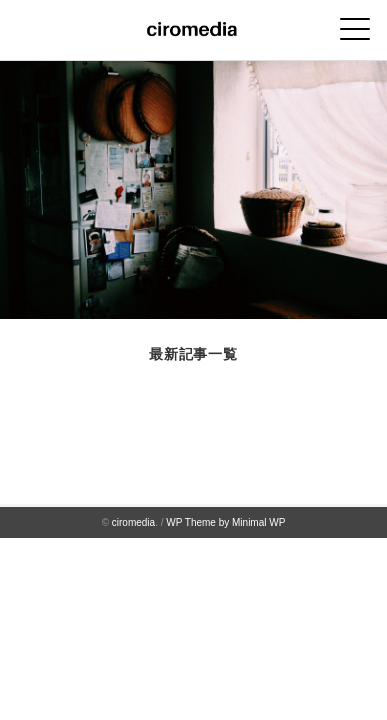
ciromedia (133, 522)
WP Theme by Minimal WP (225, 522)
